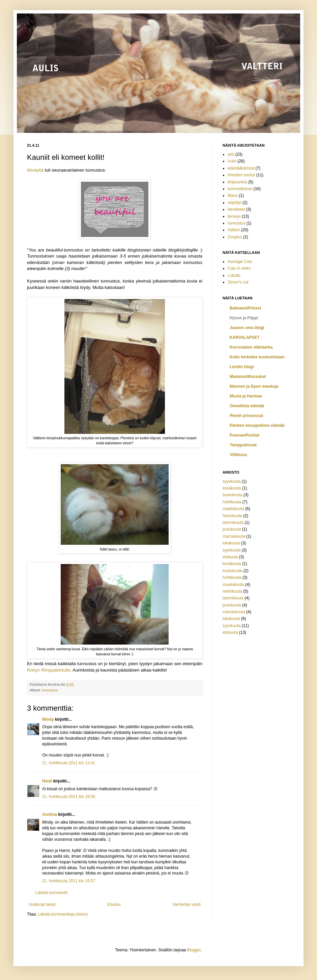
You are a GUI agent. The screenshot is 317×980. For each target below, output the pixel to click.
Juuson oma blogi (247, 328)
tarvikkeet (236, 209)
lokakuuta (231, 543)
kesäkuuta (232, 488)
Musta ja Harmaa (246, 396)
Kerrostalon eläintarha (251, 347)
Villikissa (238, 455)
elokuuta (230, 557)
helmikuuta (232, 516)
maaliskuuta (233, 509)
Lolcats (234, 275)
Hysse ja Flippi (244, 318)
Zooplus (235, 237)
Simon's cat (238, 282)
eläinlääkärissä (241, 168)
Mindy (48, 719)
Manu (233, 196)
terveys (234, 216)
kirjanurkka (237, 182)
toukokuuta (233, 495)
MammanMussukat (248, 377)
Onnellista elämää (247, 406)
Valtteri (234, 230)
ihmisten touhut (241, 175)
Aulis (232, 161)
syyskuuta (232, 481)
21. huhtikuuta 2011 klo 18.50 (69, 797)
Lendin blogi (242, 367)
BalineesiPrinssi (245, 308)
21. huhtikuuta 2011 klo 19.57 (69, 881)
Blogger (194, 950)
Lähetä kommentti (51, 893)
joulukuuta (232, 529)
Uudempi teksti (42, 904)
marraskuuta (234, 536)
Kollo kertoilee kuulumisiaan (257, 357)
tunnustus (50, 690)
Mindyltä (35, 170)
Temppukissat (243, 445)
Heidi (47, 781)
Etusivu (114, 904)
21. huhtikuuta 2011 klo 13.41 (69, 763)
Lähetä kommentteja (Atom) (63, 914)
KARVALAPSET (245, 337)
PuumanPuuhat (244, 435)
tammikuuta (233, 523)
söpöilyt (235, 203)
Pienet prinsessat (246, 416)
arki (231, 154)
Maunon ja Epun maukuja (254, 386)
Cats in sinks (239, 268)
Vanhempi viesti (186, 904)
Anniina (50, 814)
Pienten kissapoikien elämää (257, 425)
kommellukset (240, 189)
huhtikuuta (232, 502)
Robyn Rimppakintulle (49, 670)
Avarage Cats (240, 262)
